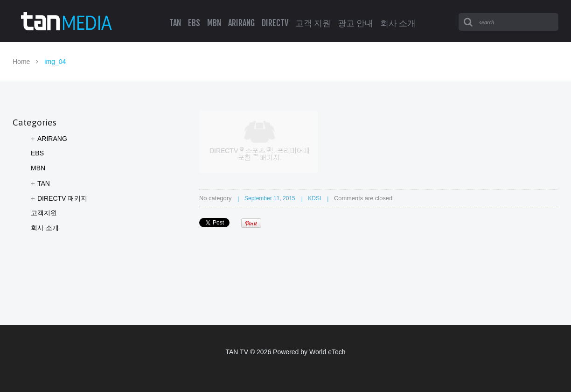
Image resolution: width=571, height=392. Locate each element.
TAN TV (237, 352)
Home (21, 62)
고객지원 (44, 213)
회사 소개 (45, 228)
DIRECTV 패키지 (62, 198)
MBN (38, 168)
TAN (44, 183)
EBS (37, 153)
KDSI (314, 198)
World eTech (327, 352)
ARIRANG (52, 139)
